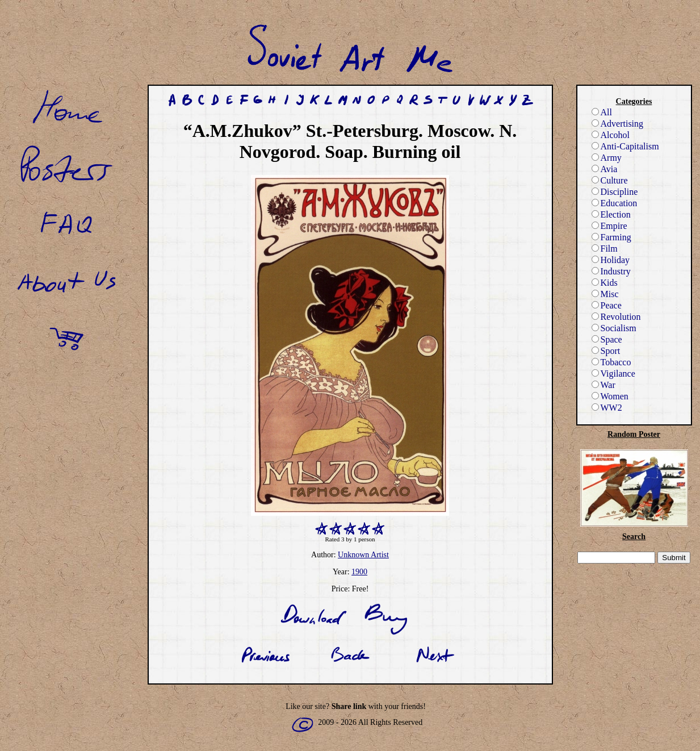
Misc (605, 294)
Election (611, 214)
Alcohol (611, 135)
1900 (359, 572)
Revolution (616, 317)
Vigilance (613, 374)
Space (607, 339)
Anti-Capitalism (625, 146)
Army (607, 158)
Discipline (615, 192)
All (602, 112)
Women (610, 396)
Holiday (611, 260)
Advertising (618, 124)
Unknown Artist (363, 555)
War (603, 385)
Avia (605, 169)
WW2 (607, 408)
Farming (611, 237)
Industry (611, 271)
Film (605, 249)
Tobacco (611, 362)
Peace (607, 305)
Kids (605, 283)
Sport (606, 351)
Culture (610, 180)
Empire (609, 226)
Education (615, 203)
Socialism (614, 328)
